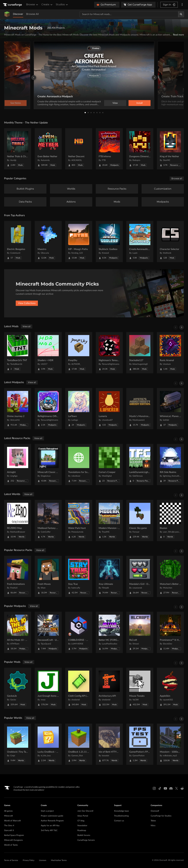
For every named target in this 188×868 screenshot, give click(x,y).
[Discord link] (171, 788)
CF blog (81, 821)
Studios (62, 5)
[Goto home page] (13, 5)
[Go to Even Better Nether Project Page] (48, 149)
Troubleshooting (121, 816)
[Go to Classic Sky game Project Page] (140, 520)
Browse (32, 5)
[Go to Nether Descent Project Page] (79, 149)
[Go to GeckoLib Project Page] (18, 688)
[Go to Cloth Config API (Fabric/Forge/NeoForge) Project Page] (79, 688)
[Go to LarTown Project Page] (79, 409)
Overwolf (155, 811)
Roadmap (82, 830)
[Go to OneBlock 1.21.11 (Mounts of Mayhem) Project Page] (79, 744)
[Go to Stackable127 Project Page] (140, 353)
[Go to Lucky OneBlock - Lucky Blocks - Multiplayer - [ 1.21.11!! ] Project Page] (48, 744)
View (115, 103)
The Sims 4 (9, 826)
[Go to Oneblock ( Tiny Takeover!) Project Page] (18, 744)
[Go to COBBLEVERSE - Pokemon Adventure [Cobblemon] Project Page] (79, 632)
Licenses (43, 860)
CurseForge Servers (86, 840)
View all (27, 326)
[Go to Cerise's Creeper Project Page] (109, 465)
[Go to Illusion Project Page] (170, 520)
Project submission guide (52, 816)
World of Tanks (11, 845)
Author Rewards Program (52, 821)
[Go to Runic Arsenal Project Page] (170, 353)
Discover (18, 14)
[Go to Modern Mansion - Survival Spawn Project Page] (109, 520)
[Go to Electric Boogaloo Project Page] (18, 242)
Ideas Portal (83, 816)
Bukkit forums (84, 835)
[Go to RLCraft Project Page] (140, 632)
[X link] (177, 788)
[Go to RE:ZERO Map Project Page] (18, 520)
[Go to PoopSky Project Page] (79, 353)
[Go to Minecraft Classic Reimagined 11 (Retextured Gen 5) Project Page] (48, 465)
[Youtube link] (165, 788)
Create (47, 5)
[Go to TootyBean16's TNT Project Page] (18, 353)
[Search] (181, 14)
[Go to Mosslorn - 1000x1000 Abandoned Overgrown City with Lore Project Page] (170, 744)
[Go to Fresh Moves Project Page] (48, 576)
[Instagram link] (154, 788)
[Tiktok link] (160, 788)
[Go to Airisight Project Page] (18, 465)
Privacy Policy (29, 860)
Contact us (119, 821)
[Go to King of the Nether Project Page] (170, 149)
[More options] (182, 5)
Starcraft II (9, 830)
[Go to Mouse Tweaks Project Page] (140, 688)
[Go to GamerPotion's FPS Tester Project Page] (140, 744)
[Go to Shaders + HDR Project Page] (48, 353)
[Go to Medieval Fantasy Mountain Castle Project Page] (48, 520)
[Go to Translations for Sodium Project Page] (79, 465)
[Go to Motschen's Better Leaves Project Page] (170, 576)
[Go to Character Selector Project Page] (170, 242)
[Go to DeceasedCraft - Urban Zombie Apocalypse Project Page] (48, 632)
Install (140, 103)
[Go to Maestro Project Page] (48, 242)
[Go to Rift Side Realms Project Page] (170, 465)
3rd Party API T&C (49, 830)
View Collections (27, 303)
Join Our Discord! (85, 811)
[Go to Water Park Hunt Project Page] (79, 520)
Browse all (177, 179)
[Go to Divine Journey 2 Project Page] (18, 409)
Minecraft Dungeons (13, 840)
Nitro (153, 826)
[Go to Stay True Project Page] (79, 576)
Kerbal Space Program (14, 835)
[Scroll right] (182, 327)
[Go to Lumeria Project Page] (109, 409)
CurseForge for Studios (161, 816)
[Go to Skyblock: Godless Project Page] (109, 242)
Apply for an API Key (50, 826)
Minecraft (9, 816)
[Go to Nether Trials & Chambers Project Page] (18, 149)
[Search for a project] (129, 14)
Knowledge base (121, 811)
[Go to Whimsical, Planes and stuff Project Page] (170, 409)
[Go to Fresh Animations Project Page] (18, 576)
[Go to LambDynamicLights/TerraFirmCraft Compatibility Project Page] (140, 465)
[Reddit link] (182, 788)
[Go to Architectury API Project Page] (109, 688)
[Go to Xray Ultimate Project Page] (109, 576)
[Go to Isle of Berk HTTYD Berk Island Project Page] (109, 744)
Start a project (47, 811)
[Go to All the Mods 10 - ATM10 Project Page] (18, 632)
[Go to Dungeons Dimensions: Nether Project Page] (140, 149)
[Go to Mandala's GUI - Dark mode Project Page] (140, 576)
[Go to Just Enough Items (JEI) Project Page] (48, 688)
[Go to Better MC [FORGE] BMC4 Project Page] (109, 632)
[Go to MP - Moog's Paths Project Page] (79, 242)
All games (8, 811)
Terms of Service (11, 860)
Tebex (153, 821)
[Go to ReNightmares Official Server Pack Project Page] (48, 409)
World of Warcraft (12, 821)
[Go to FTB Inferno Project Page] (109, 149)
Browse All (32, 14)
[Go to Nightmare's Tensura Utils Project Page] (109, 353)
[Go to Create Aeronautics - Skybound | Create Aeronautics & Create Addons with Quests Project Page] (140, 242)
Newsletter (82, 826)
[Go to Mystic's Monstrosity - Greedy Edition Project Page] (140, 409)
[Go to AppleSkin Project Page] (170, 688)
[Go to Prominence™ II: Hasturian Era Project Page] (170, 632)
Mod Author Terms (59, 860)
